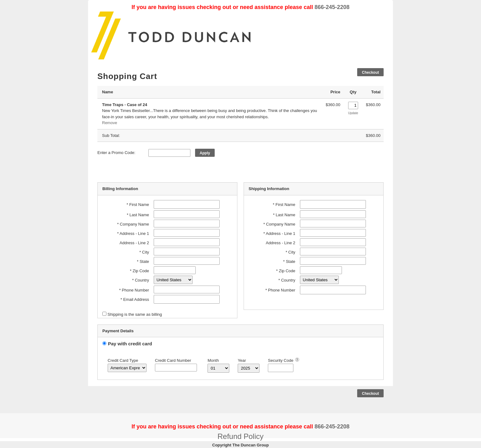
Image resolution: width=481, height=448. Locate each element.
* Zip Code (140, 271)
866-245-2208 (332, 7)
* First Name (138, 205)
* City (144, 252)
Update (353, 113)
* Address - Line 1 (133, 233)
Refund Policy (240, 436)
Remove (110, 123)
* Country (141, 280)
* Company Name (133, 224)
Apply (205, 153)
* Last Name (138, 215)
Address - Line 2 (134, 243)
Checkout (370, 72)
